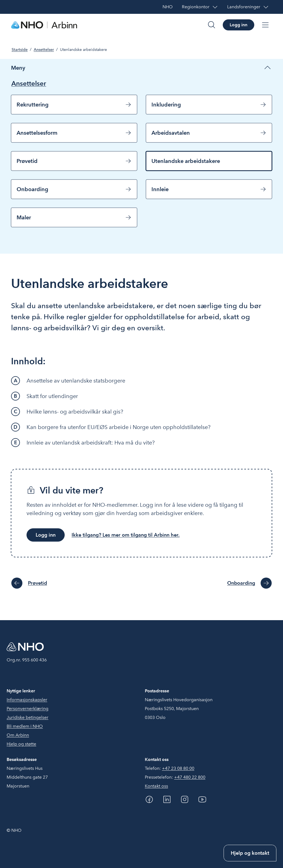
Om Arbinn (18, 735)
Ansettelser (44, 50)
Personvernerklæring (27, 709)
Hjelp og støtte (21, 744)
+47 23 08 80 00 (178, 768)
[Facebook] (149, 799)
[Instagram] (185, 799)
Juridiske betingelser (27, 717)
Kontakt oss (156, 786)
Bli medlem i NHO (25, 726)
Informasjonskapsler (27, 700)
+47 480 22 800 (190, 777)
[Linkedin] (167, 799)
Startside (20, 50)
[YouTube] (202, 799)
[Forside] (44, 25)
